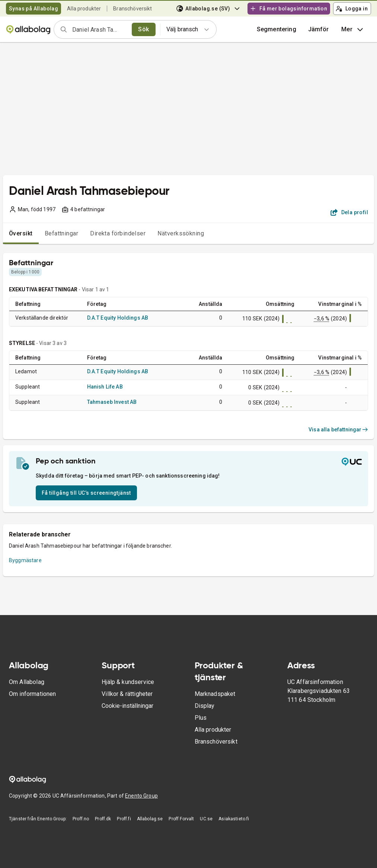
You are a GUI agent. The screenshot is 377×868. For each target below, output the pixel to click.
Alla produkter (84, 9)
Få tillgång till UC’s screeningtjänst (86, 493)
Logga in (352, 9)
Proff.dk (103, 819)
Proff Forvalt (181, 819)
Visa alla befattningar (338, 430)
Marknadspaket (215, 694)
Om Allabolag (27, 682)
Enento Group (141, 796)
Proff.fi (124, 819)
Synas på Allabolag (33, 9)
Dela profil (349, 212)
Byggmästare (25, 560)
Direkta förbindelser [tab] (118, 233)
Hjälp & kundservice (128, 682)
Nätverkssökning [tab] (181, 233)
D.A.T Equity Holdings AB (118, 318)
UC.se (206, 819)
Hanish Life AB (105, 387)
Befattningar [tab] (62, 233)
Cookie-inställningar (127, 706)
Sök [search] (143, 29)
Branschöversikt (132, 9)
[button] (319, 29)
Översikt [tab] (21, 233)
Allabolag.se (150, 819)
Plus (201, 718)
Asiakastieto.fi (234, 819)
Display (205, 706)
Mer (353, 29)
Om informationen (32, 694)
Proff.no (81, 819)
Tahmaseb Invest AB (112, 402)
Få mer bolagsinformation (288, 9)
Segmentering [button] (277, 29)
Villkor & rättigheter (127, 694)
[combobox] (100, 29)
